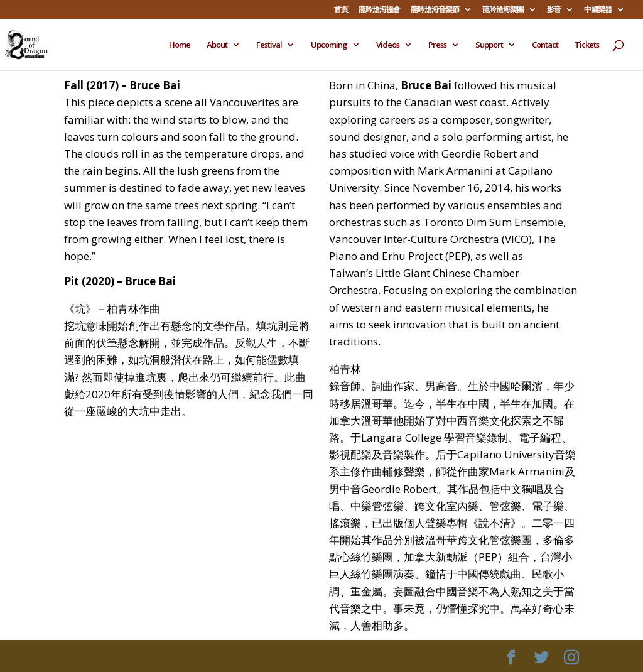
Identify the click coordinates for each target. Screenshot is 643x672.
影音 (554, 10)
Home (180, 45)
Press (437, 45)
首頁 (341, 10)
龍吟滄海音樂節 (435, 10)
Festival (269, 45)
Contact (545, 45)
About (217, 45)
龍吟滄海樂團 (503, 10)
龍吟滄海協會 (379, 10)
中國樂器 (598, 10)
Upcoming (329, 45)
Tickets (587, 45)
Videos (388, 45)
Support (489, 45)
